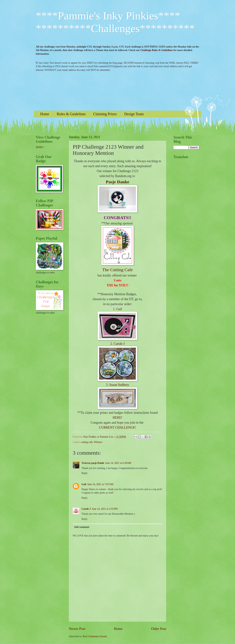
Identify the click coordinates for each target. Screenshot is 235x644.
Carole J (119, 344)
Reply (85, 473)
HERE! (118, 418)
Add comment (82, 527)
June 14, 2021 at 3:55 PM (105, 509)
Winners (98, 442)
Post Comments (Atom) (95, 636)
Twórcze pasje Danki (93, 463)
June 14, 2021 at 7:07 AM (100, 484)
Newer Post (77, 629)
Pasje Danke (117, 182)
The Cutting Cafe (118, 270)
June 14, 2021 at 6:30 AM (118, 463)
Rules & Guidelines (71, 114)
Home (45, 114)
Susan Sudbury (119, 385)
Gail (119, 309)
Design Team (134, 114)
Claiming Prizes (105, 114)
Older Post (159, 629)
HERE (39, 147)
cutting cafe (87, 442)
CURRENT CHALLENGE (117, 427)
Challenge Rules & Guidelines (157, 50)
